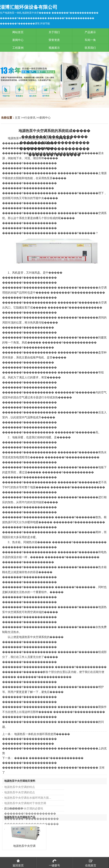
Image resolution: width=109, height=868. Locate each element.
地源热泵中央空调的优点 (20, 792)
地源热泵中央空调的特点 (20, 787)
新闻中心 (45, 118)
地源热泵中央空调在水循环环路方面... (28, 798)
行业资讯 (30, 118)
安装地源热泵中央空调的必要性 (24, 808)
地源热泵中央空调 (24, 846)
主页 (18, 118)
